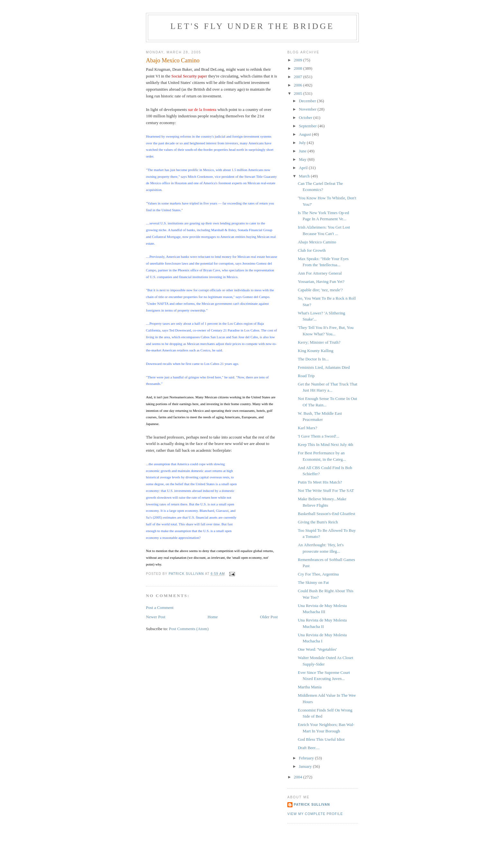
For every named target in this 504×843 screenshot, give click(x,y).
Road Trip (306, 376)
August (306, 134)
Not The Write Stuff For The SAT (326, 490)
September (308, 126)
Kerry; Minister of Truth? (319, 342)
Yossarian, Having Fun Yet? (321, 281)
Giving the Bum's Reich (318, 522)
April (304, 168)
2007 (298, 77)
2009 (298, 60)
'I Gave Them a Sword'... (318, 436)
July (303, 143)
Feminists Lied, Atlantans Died (324, 367)
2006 (298, 85)
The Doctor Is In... (313, 359)
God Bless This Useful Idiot (321, 739)
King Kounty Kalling (315, 351)
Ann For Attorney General (320, 273)
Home (213, 617)
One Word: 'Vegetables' (317, 649)
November (308, 109)
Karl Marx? (307, 428)
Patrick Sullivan (312, 805)
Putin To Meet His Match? (320, 482)
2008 (298, 68)
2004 (298, 777)
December (308, 101)
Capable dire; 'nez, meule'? (320, 290)
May (303, 159)
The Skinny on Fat (313, 582)
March (305, 176)
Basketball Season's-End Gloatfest (326, 514)
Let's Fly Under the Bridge (252, 26)
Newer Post (156, 617)
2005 (298, 93)
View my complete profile (315, 814)
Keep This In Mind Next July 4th (325, 444)
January (306, 766)
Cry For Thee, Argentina (318, 574)
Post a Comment (160, 607)
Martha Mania (310, 687)
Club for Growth (312, 250)
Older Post (269, 617)
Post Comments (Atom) (189, 629)
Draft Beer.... (309, 748)
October (306, 118)
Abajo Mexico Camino (317, 242)
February (307, 758)
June (303, 151)
